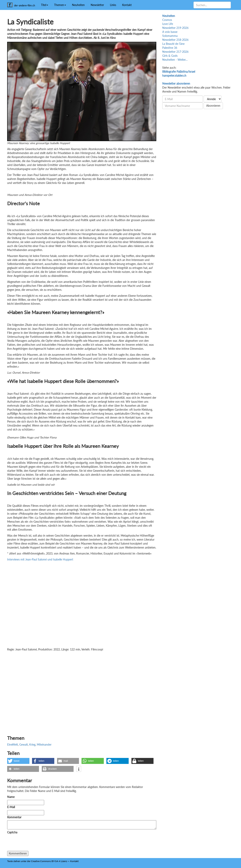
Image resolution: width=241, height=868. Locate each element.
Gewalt (24, 744)
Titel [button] (45, 5)
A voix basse (170, 32)
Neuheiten (78, 5)
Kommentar (15, 817)
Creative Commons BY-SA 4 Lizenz (49, 861)
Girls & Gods (170, 56)
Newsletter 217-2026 (175, 52)
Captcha (12, 832)
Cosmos (167, 20)
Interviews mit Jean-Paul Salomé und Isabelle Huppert (40, 559)
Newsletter (97, 5)
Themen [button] (60, 5)
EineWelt (13, 744)
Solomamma (170, 36)
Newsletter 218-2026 (175, 40)
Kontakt (127, 5)
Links (113, 5)
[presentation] (37, 843)
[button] (18, 761)
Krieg (32, 744)
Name (11, 797)
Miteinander (44, 744)
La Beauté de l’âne (173, 44)
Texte (10, 861)
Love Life (168, 24)
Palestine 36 (170, 48)
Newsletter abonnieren (176, 83)
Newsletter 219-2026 (175, 28)
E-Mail (11, 807)
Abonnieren (213, 106)
